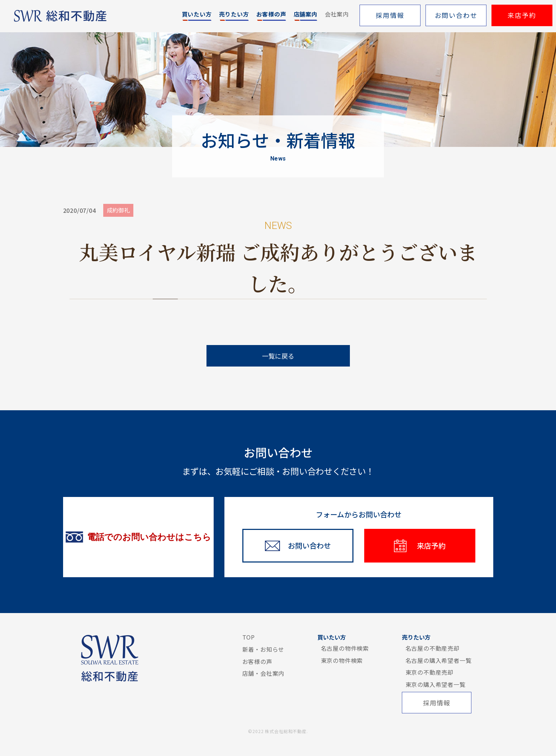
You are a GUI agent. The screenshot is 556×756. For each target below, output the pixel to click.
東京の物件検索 (342, 660)
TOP (249, 637)
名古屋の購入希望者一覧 (439, 660)
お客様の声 (257, 661)
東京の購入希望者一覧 (436, 684)
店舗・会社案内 (263, 673)
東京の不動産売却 (429, 672)
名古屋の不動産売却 (433, 648)
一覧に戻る (278, 356)
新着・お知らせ (263, 649)
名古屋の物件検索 (345, 648)
